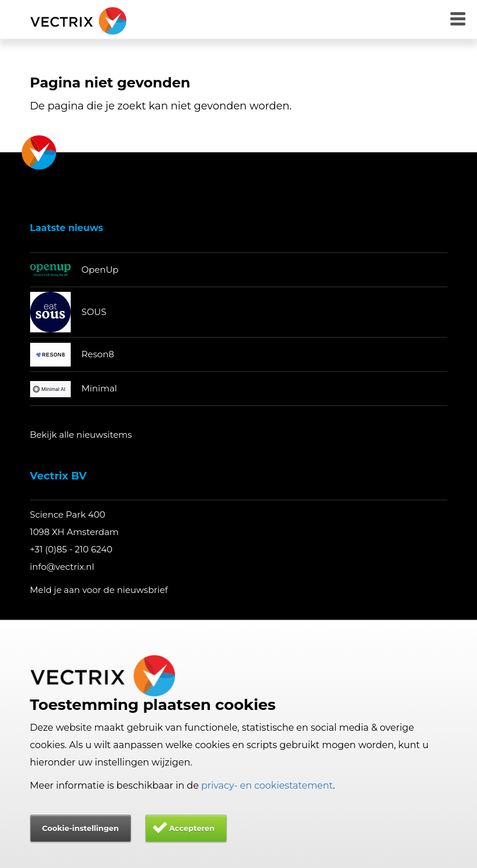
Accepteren (192, 828)
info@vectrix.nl (62, 567)
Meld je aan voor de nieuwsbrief (99, 590)
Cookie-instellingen (81, 828)
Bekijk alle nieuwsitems (81, 435)
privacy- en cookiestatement (267, 785)
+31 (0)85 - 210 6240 (72, 549)
